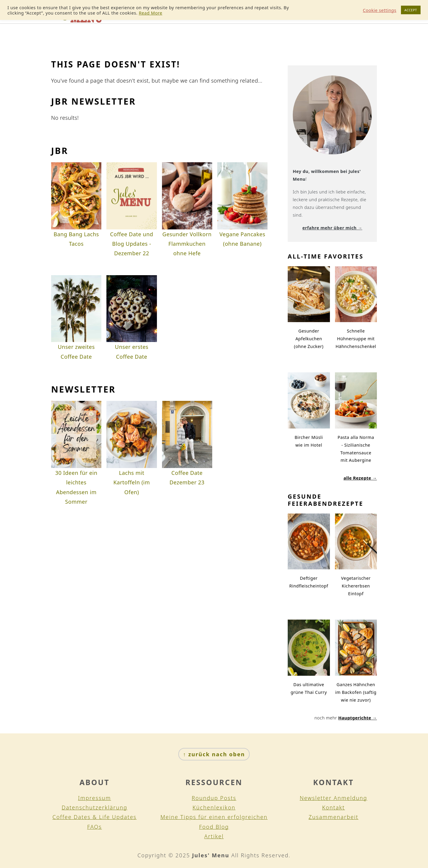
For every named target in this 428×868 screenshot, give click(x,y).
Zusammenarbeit (333, 817)
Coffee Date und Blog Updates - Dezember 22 (132, 244)
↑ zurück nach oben (214, 754)
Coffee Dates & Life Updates (95, 817)
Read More (151, 13)
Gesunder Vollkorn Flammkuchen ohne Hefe (187, 244)
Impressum (95, 798)
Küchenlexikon (214, 807)
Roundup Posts (214, 798)
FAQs (95, 827)
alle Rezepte (357, 478)
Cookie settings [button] (380, 10)
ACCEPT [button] (411, 10)
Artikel (214, 836)
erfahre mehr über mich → (332, 228)
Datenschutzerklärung (94, 807)
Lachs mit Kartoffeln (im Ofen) (132, 482)
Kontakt (334, 807)
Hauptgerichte (355, 718)
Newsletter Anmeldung (333, 798)
